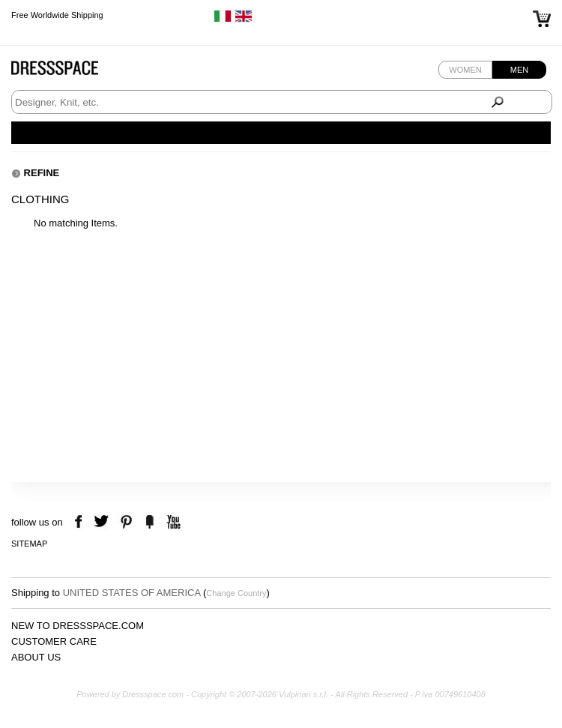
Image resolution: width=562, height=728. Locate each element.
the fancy (149, 522)
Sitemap (29, 544)
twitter (103, 522)
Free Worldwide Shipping (57, 15)
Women (465, 70)
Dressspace (69, 72)
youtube (172, 522)
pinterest (126, 522)
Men (519, 70)
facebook (81, 522)
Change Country (236, 593)
